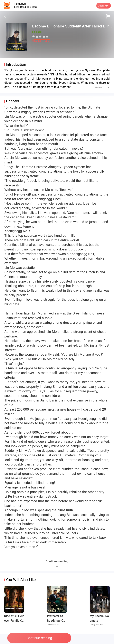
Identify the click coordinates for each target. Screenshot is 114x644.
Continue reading (39, 638)
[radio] (34, 37)
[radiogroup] (40, 37)
